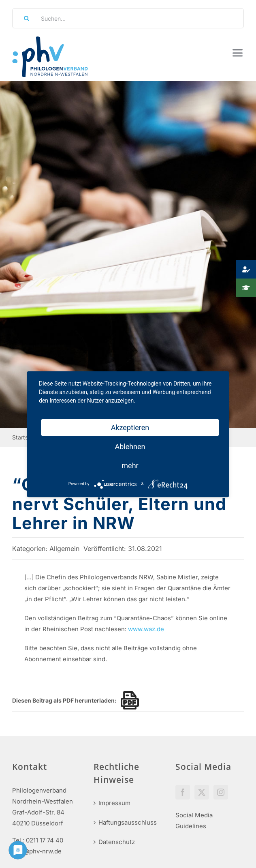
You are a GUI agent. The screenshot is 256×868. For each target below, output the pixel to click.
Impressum (114, 803)
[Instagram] (221, 792)
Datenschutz (117, 842)
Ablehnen (130, 446)
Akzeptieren (130, 427)
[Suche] (24, 18)
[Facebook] (183, 792)
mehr (130, 465)
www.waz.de (146, 629)
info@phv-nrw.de (37, 851)
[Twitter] (202, 792)
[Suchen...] (128, 18)
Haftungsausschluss (128, 822)
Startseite (25, 437)
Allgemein (64, 549)
